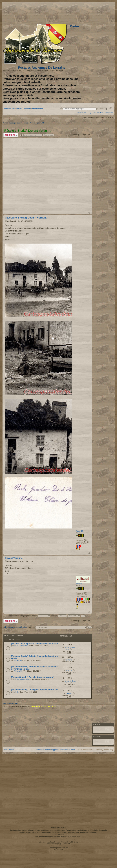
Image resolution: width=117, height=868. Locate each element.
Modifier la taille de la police (111, 108)
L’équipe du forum (43, 750)
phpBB (52, 842)
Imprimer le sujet (62, 108)
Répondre (11, 135)
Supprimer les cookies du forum (63, 750)
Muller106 (18, 660)
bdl (17, 692)
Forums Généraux (23, 109)
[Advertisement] (72, 12)
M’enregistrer (98, 113)
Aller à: (31, 627)
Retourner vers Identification (16, 627)
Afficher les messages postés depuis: (30, 616)
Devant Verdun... (14, 558)
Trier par (59, 616)
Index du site (9, 109)
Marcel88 (13, 221)
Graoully (69, 693)
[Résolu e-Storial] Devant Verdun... (27, 218)
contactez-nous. (59, 834)
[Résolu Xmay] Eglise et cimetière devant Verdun (35, 644)
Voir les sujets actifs (37, 123)
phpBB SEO (59, 850)
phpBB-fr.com (64, 848)
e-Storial (13, 561)
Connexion (109, 113)
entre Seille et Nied (21, 646)
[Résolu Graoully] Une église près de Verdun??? (35, 690)
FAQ (89, 113)
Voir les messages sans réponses (15, 123)
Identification (38, 109)
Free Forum (66, 844)
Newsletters (81, 113)
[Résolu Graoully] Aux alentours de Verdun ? (33, 677)
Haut (89, 213)
